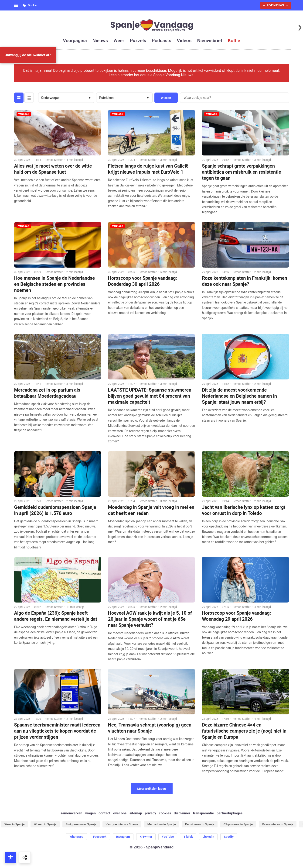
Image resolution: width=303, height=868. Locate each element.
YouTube (168, 837)
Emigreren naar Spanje (81, 824)
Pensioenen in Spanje (200, 824)
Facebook (100, 837)
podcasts (161, 41)
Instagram (123, 837)
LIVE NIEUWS (276, 5)
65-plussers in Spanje (238, 824)
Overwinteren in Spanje (278, 824)
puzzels (138, 41)
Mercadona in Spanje (162, 824)
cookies (165, 813)
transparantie (203, 813)
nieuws (100, 41)
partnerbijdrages (230, 813)
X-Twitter (146, 837)
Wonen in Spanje (45, 824)
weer (119, 41)
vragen (91, 813)
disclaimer (182, 813)
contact (104, 813)
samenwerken (71, 813)
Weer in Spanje (14, 824)
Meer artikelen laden (151, 789)
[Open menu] (16, 5)
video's (184, 41)
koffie (234, 41)
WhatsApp (76, 837)
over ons (120, 813)
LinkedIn (208, 837)
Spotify (229, 837)
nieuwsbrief (210, 41)
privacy (150, 813)
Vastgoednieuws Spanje (122, 824)
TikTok (188, 837)
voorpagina (75, 41)
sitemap (136, 813)
